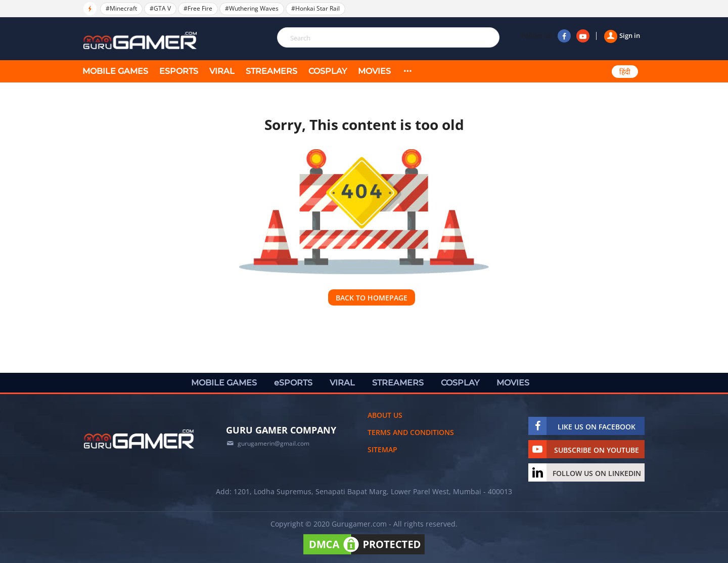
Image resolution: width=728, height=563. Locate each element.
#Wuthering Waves (252, 8)
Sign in (622, 35)
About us (385, 415)
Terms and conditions (411, 432)
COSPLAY (328, 71)
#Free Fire (198, 8)
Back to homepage (372, 298)
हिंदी (625, 72)
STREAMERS (271, 71)
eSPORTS (179, 71)
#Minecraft (121, 8)
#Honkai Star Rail (315, 8)
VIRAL (222, 71)
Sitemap (382, 449)
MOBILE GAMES (115, 71)
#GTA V (160, 8)
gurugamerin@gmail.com (274, 443)
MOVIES (374, 71)
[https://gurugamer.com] (139, 439)
